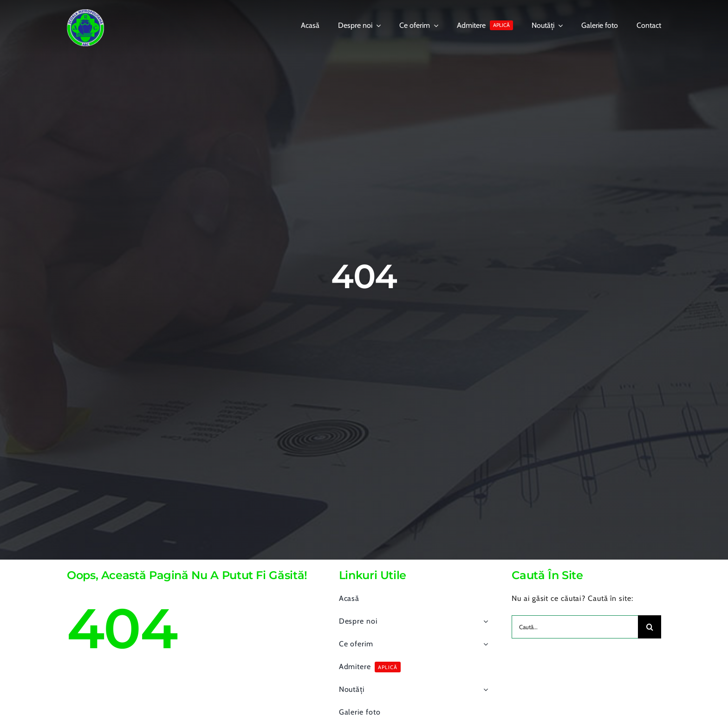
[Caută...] (575, 627)
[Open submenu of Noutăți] (484, 690)
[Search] (650, 627)
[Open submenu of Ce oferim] (484, 644)
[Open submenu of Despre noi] (484, 621)
